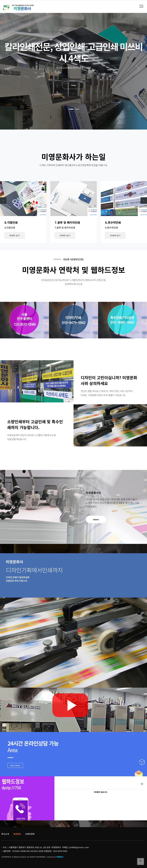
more (73, 85)
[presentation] (3, 201)
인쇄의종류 (30, 834)
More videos (15, 765)
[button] (71, 109)
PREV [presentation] (9, 69)
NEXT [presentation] (138, 69)
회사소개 (5, 834)
